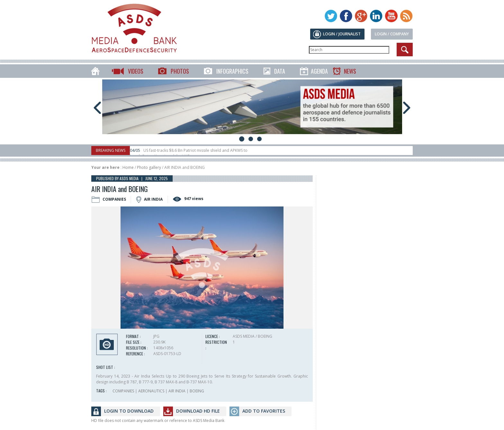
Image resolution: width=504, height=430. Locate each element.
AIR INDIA (177, 391)
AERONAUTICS (151, 391)
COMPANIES (123, 391)
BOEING (197, 391)
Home (128, 167)
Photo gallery (149, 167)
